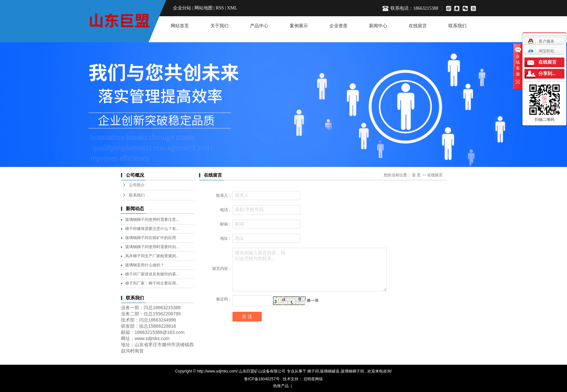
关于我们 (219, 26)
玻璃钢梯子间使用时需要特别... (152, 247)
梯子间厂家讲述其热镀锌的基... (152, 274)
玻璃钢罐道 (330, 371)
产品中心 (259, 26)
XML (232, 8)
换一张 (313, 300)
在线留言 (418, 26)
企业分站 (182, 8)
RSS (220, 8)
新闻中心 (378, 26)
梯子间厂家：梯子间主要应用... (152, 283)
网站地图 (204, 8)
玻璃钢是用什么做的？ (145, 265)
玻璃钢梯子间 (352, 371)
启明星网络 (313, 379)
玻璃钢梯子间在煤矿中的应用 (151, 238)
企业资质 (338, 26)
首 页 (416, 175)
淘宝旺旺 (541, 51)
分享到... (547, 74)
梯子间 (313, 371)
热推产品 (281, 386)
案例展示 (299, 26)
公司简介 (137, 185)
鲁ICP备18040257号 (262, 379)
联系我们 (457, 26)
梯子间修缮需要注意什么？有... (152, 229)
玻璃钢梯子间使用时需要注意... (152, 220)
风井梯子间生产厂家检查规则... (152, 256)
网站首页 (180, 26)
